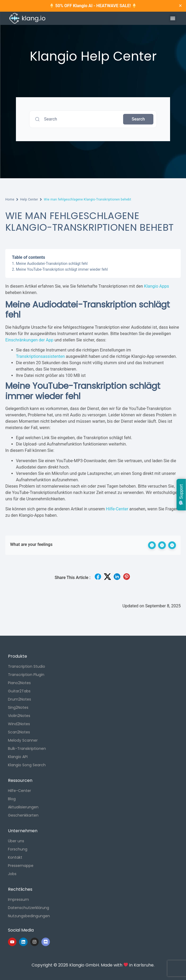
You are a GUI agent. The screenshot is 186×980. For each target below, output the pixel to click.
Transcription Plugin (26, 675)
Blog (12, 799)
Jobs (12, 874)
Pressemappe (21, 866)
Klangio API (18, 757)
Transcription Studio (27, 666)
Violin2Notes (19, 716)
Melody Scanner (23, 740)
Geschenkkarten (23, 815)
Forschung (18, 849)
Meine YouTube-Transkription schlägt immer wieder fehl (62, 269)
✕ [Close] (180, 6)
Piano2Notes (19, 683)
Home (10, 199)
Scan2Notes (19, 732)
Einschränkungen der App (29, 340)
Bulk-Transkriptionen (27, 749)
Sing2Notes (18, 707)
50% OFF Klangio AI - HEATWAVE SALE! (93, 6)
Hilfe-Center (117, 509)
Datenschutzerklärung (29, 908)
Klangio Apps (157, 286)
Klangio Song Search (27, 765)
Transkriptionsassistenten (40, 356)
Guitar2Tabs (19, 691)
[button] (173, 18)
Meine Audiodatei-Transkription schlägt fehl (52, 264)
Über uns (16, 841)
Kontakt (15, 857)
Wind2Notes (19, 724)
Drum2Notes (20, 699)
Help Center (29, 199)
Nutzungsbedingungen (29, 916)
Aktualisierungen (23, 807)
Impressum (18, 899)
